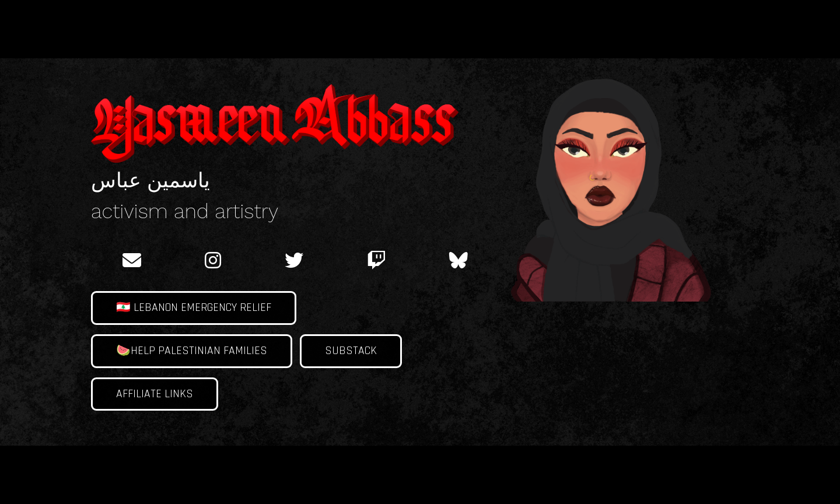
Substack (351, 351)
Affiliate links (155, 394)
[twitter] (294, 260)
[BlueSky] (459, 260)
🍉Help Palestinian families (192, 351)
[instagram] (213, 260)
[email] (132, 260)
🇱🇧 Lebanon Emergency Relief (194, 308)
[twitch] (376, 260)
